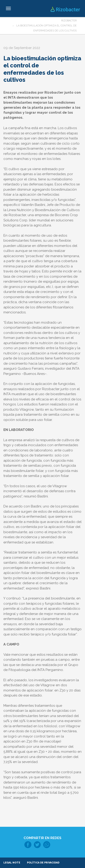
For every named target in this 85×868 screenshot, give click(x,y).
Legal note (12, 863)
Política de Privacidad (43, 863)
